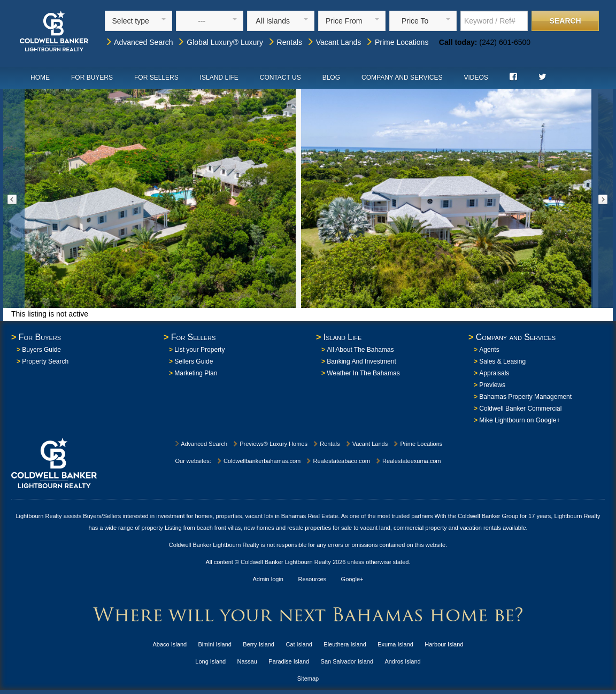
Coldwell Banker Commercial (520, 408)
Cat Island (299, 644)
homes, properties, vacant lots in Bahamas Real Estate (266, 516)
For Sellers (156, 78)
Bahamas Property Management (525, 397)
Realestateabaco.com (337, 461)
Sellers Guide (194, 361)
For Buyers (92, 78)
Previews (492, 385)
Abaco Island (170, 644)
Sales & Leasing (502, 361)
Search (565, 21)
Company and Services (402, 78)
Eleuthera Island (345, 644)
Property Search (45, 361)
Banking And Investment (361, 361)
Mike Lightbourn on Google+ (519, 420)
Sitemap (308, 678)
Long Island (210, 661)
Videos (476, 78)
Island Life (219, 78)
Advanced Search (139, 42)
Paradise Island (289, 661)
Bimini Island (215, 644)
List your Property (199, 350)
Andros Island (402, 661)
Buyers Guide (41, 350)
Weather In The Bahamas (363, 373)
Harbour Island (444, 644)
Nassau (247, 661)
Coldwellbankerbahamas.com (258, 461)
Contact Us (280, 78)
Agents (489, 350)
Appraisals (494, 373)
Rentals (285, 42)
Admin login (268, 579)
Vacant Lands (334, 42)
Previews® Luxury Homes (270, 444)
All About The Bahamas (360, 350)
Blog (331, 78)
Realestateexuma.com (408, 461)
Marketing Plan (196, 373)
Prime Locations (397, 42)
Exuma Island (395, 644)
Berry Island (259, 644)
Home (40, 78)
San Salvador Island (347, 661)
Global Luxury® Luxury (220, 42)
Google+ (352, 579)
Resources (313, 579)
